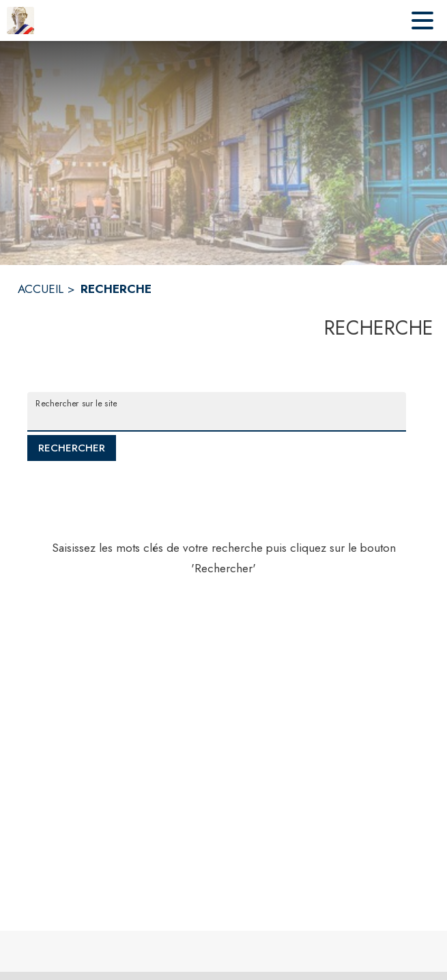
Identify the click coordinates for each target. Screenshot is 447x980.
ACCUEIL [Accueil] (41, 289)
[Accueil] (20, 20)
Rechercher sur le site (76, 403)
